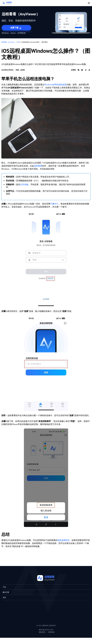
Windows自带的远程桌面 (55, 85)
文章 (18, 42)
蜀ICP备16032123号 (46, 630)
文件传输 (24, 184)
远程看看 (38, 166)
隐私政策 (42, 632)
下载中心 (54, 204)
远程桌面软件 (63, 540)
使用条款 (51, 632)
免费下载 (16, 28)
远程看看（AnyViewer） (9, 42)
